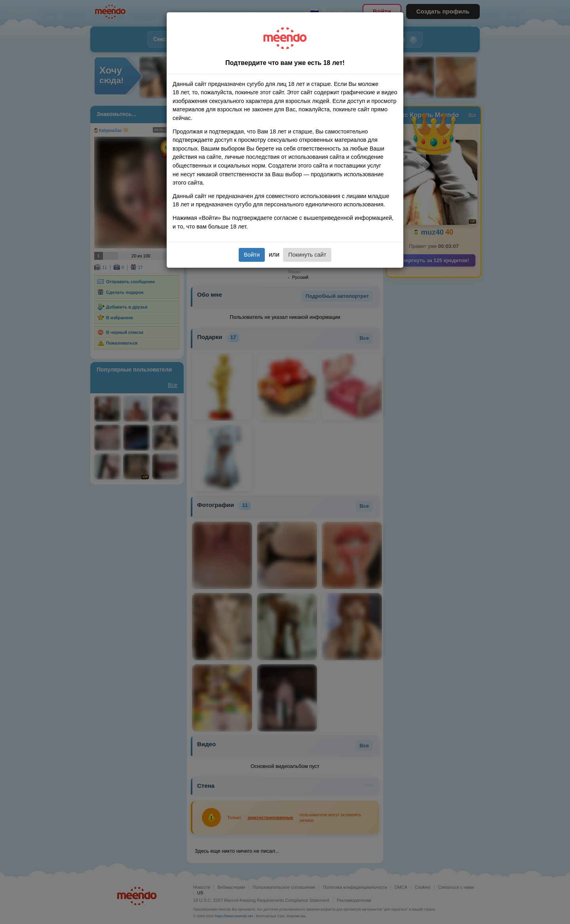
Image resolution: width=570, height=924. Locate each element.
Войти (252, 255)
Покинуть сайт (307, 255)
